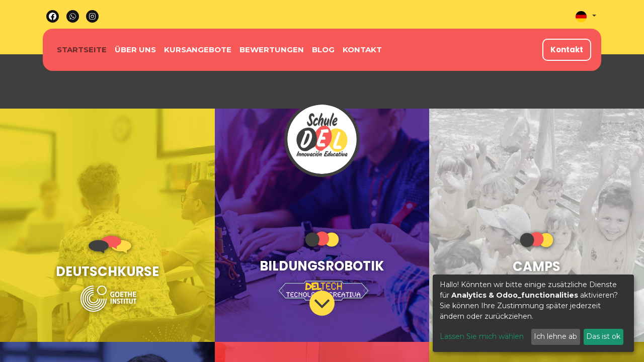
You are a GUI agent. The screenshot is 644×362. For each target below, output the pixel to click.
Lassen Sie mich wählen (482, 336)
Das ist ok (603, 336)
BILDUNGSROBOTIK (322, 266)
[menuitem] (82, 50)
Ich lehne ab (555, 336)
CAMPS (537, 266)
